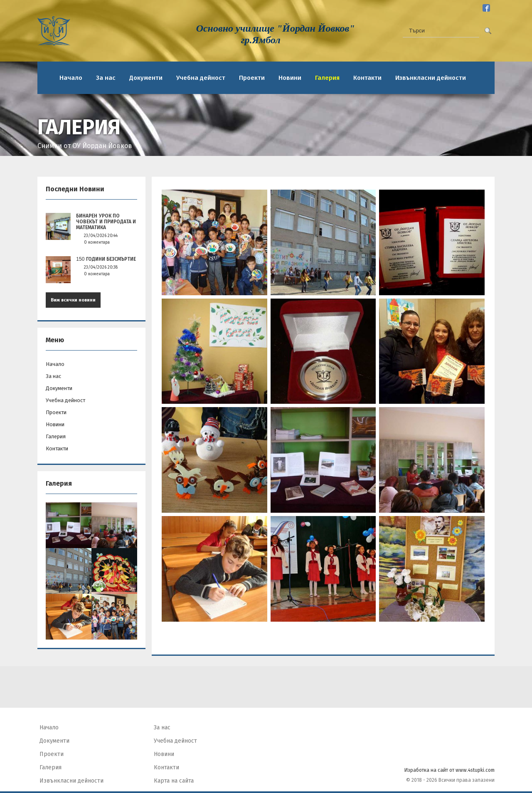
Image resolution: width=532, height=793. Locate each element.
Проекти (252, 78)
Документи (146, 78)
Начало (71, 78)
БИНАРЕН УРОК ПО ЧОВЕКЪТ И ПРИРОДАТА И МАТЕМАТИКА (106, 222)
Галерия (327, 78)
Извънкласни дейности (431, 78)
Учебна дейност (201, 78)
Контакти (367, 78)
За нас (106, 78)
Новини (290, 78)
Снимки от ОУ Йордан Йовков (85, 146)
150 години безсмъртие (106, 259)
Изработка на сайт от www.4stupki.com (449, 770)
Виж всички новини (73, 300)
